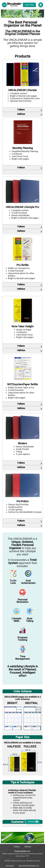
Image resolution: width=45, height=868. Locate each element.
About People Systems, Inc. (29, 866)
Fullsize (21, 110)
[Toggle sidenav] (4, 5)
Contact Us (10, 866)
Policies (17, 846)
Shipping (28, 846)
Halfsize (21, 114)
